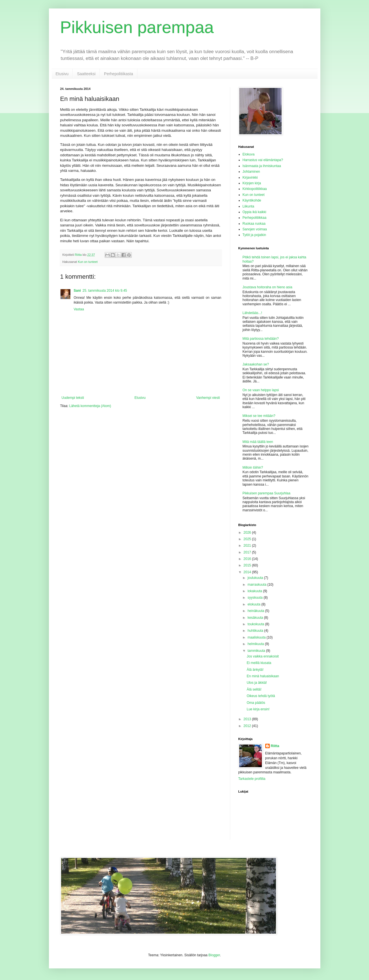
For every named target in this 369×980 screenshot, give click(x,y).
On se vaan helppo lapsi (261, 390)
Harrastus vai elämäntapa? (263, 160)
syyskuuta (255, 598)
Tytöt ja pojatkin (254, 235)
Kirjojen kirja (252, 183)
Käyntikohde (252, 200)
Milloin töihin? (253, 468)
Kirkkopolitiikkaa (255, 189)
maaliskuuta (257, 637)
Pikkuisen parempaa (137, 27)
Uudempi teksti (73, 398)
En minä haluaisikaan (263, 676)
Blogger (214, 955)
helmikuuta (256, 644)
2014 (248, 572)
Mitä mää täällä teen (258, 442)
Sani (77, 291)
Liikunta (248, 206)
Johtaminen (251, 172)
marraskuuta (257, 585)
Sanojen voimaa (255, 229)
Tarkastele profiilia (252, 779)
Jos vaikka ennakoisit (263, 656)
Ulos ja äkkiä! (257, 683)
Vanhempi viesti (208, 398)
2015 (248, 565)
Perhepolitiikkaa (255, 218)
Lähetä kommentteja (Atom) (90, 406)
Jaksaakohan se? (256, 364)
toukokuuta (256, 624)
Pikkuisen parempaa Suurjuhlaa (266, 493)
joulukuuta (256, 578)
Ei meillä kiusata (259, 663)
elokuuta (254, 604)
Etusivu (62, 74)
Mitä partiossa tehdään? (261, 339)
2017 (248, 552)
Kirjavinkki (250, 178)
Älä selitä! (254, 689)
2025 (248, 539)
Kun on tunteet (88, 262)
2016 (248, 559)
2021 (248, 546)
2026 (248, 533)
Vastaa (79, 309)
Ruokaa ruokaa (254, 224)
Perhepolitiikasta (119, 74)
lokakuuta (255, 591)
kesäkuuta (256, 618)
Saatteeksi (86, 74)
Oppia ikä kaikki (254, 212)
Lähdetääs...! (252, 313)
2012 (248, 726)
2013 (248, 719)
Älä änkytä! (255, 670)
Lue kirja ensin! (258, 709)
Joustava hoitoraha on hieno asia (267, 287)
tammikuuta (257, 651)
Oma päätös (256, 703)
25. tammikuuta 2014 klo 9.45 (105, 291)
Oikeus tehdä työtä (261, 696)
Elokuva (249, 154)
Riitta (275, 746)
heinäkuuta (256, 611)
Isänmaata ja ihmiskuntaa (262, 166)
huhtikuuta (256, 631)
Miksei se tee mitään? (259, 416)
